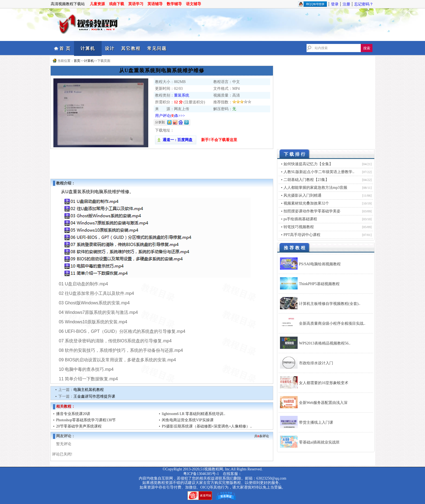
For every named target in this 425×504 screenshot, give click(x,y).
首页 (77, 61)
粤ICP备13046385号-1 (201, 474)
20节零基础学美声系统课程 (79, 426)
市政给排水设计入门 (316, 363)
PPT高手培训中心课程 (302, 235)
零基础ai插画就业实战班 (319, 442)
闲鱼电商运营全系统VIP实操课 (188, 420)
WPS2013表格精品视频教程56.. (325, 343)
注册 (346, 4)
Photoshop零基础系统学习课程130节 (86, 420)
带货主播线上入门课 (316, 422)
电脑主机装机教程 (89, 390)
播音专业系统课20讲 (73, 414)
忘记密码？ (364, 4)
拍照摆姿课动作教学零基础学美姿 (312, 211)
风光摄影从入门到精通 (302, 195)
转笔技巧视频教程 (299, 227)
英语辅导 (155, 4)
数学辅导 (174, 4)
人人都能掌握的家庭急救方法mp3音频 (315, 188)
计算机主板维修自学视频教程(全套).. (330, 304)
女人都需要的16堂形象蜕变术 (324, 383)
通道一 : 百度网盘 (176, 140)
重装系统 (182, 95)
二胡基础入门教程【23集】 (306, 180)
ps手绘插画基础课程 (300, 219)
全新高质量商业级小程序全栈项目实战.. (332, 323)
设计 (110, 48)
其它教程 (131, 48)
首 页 (65, 48)
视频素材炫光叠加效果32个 (306, 203)
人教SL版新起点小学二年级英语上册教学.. (319, 172)
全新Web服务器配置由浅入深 (323, 403)
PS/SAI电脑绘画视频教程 (320, 264)
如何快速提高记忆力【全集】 (308, 164)
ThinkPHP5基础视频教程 (319, 284)
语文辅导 (194, 4)
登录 (335, 4)
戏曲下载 (117, 4)
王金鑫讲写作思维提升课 (94, 396)
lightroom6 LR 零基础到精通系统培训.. (194, 414)
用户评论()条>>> (170, 116)
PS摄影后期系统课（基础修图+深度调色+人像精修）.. (207, 426)
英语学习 (136, 4)
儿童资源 (97, 4)
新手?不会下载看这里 (219, 140)
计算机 (88, 48)
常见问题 (157, 48)
